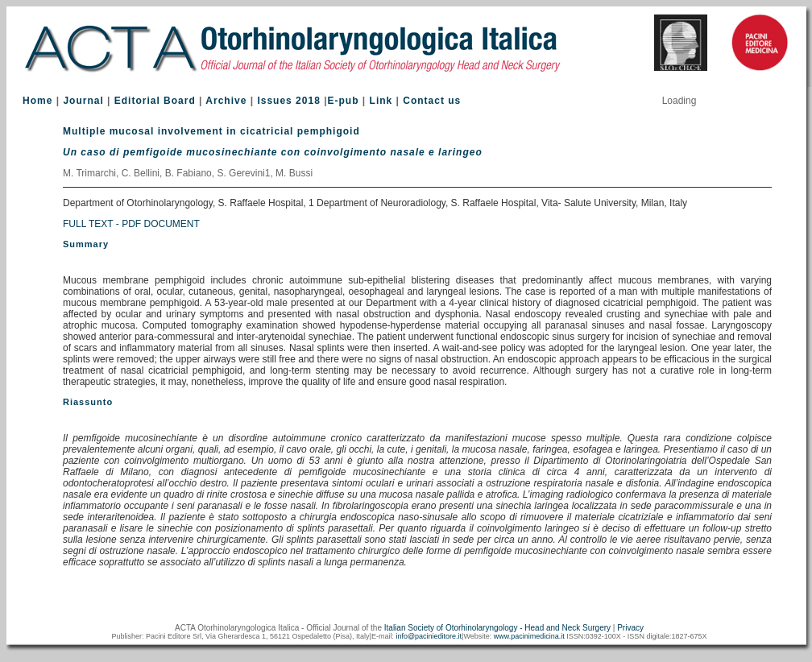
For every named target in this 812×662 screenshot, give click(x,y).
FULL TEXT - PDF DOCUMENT (131, 224)
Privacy (630, 628)
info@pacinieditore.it (429, 636)
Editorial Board (155, 101)
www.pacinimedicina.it (529, 636)
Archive (226, 101)
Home (37, 101)
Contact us (432, 101)
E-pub (344, 101)
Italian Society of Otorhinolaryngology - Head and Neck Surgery (497, 628)
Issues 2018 (288, 101)
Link (381, 101)
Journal (83, 101)
